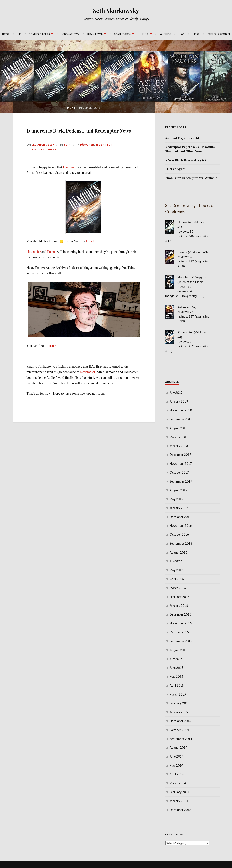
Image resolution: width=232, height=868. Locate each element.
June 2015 (176, 668)
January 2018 (179, 446)
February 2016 (179, 597)
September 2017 (181, 481)
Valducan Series (40, 34)
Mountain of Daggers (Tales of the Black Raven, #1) (192, 282)
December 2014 (180, 721)
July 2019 (176, 393)
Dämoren (89, 155)
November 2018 (181, 410)
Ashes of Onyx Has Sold (182, 138)
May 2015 (176, 677)
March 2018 (178, 437)
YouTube (165, 34)
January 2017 (179, 508)
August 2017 (178, 490)
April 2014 (177, 774)
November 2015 (181, 623)
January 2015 (179, 712)
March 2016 (178, 588)
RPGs (145, 34)
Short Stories (122, 34)
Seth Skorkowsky (116, 10)
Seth (69, 155)
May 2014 (176, 765)
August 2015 (178, 650)
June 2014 (176, 756)
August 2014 (178, 747)
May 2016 (176, 570)
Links (196, 34)
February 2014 (179, 792)
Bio (19, 34)
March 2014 (178, 783)
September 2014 (181, 739)
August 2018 (178, 428)
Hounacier (34, 262)
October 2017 (179, 472)
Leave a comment (45, 160)
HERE (90, 252)
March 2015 (178, 694)
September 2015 (181, 641)
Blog (182, 34)
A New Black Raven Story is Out (188, 160)
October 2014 (179, 730)
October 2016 (179, 534)
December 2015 (180, 614)
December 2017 (180, 455)
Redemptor (106, 155)
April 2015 (177, 685)
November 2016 (181, 526)
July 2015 (176, 659)
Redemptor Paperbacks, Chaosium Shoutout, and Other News (190, 149)
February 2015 (179, 703)
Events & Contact (219, 34)
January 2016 (179, 606)
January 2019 (179, 401)
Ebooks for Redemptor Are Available (191, 178)
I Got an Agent (175, 169)
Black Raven (95, 34)
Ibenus (52, 262)
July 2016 (176, 561)
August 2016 (178, 552)
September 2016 (181, 543)
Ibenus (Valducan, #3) (193, 252)
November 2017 (181, 464)
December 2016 (180, 517)
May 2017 (176, 499)
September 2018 (181, 419)
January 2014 (179, 801)
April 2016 (177, 579)
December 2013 (180, 810)
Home (6, 34)
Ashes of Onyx (70, 34)
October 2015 (179, 632)
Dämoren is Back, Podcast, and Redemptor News (84, 134)
